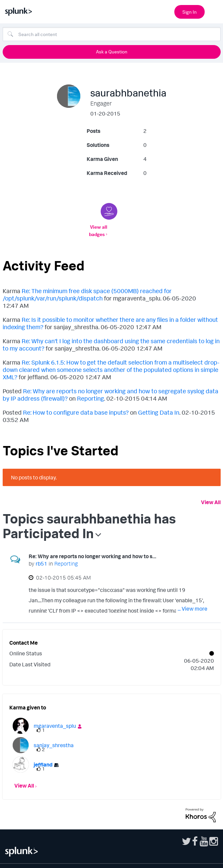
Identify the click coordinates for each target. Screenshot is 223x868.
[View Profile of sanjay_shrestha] (54, 738)
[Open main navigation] (214, 11)
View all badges (110, 227)
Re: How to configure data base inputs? (76, 405)
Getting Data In (159, 405)
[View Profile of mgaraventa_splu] (55, 718)
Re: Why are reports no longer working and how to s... (92, 549)
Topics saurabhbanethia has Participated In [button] (89, 518)
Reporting (90, 391)
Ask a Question (112, 52)
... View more (192, 601)
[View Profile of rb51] (41, 556)
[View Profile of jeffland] (43, 757)
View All (211, 495)
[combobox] (112, 34)
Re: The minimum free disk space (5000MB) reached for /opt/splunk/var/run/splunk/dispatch (87, 287)
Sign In (189, 12)
